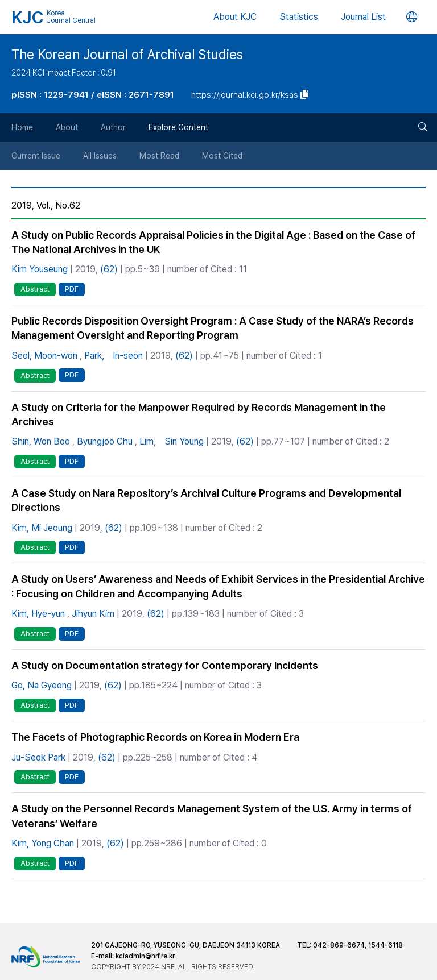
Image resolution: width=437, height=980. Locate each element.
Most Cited (222, 156)
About (67, 127)
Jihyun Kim (93, 614)
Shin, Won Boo (41, 441)
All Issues (100, 156)
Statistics (299, 17)
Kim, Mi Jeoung (42, 528)
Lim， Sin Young (172, 441)
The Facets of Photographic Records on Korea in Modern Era (155, 737)
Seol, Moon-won (44, 356)
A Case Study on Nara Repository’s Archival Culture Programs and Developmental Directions (206, 500)
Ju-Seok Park (38, 757)
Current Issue (36, 156)
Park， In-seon (114, 356)
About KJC (235, 17)
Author (113, 127)
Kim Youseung (40, 269)
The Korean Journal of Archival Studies (127, 55)
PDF (72, 289)
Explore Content (178, 127)
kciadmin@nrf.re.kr (145, 956)
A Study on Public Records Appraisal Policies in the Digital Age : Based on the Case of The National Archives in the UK (213, 242)
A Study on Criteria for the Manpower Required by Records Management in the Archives (199, 414)
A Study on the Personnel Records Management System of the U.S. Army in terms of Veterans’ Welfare (212, 816)
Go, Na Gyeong (42, 685)
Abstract (35, 289)
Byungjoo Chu (105, 441)
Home (22, 127)
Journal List (363, 17)
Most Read (159, 156)
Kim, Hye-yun (38, 614)
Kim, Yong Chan (43, 843)
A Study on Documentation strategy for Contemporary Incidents (165, 665)
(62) (109, 269)
